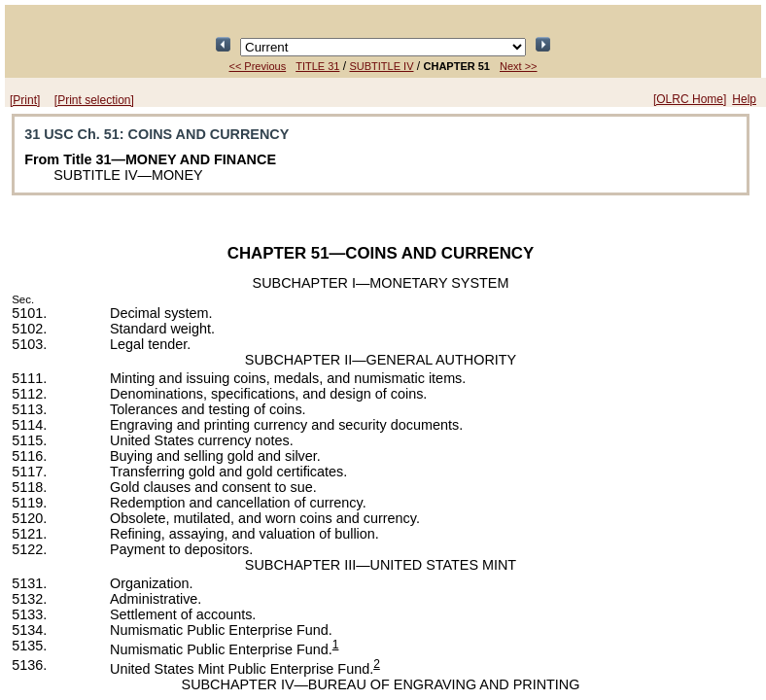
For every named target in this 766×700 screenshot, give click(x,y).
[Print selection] (94, 100)
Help (744, 99)
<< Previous (257, 66)
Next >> (519, 66)
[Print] (25, 100)
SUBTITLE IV (381, 66)
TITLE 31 (317, 66)
